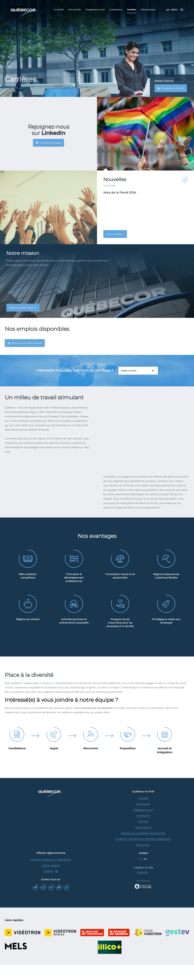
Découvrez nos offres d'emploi (25, 343)
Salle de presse (143, 842)
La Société (143, 813)
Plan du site (142, 887)
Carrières (143, 836)
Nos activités (143, 819)
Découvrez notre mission (22, 308)
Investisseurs (143, 831)
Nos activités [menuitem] (75, 10)
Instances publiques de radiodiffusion (51, 874)
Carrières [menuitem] (132, 10)
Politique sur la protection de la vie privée (143, 848)
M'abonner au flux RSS (171, 88)
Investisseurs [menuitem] (116, 10)
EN (168, 10)
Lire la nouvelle (114, 234)
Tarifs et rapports (51, 880)
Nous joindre (143, 860)
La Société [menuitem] (59, 10)
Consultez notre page (49, 143)
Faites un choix (129, 371)
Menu (177, 10)
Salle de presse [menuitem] (148, 10)
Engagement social (143, 825)
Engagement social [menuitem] (95, 10)
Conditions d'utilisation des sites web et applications (143, 854)
